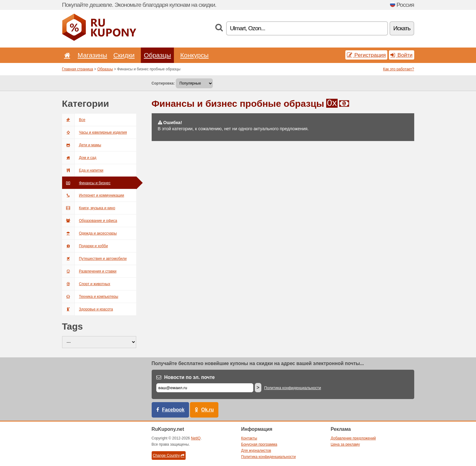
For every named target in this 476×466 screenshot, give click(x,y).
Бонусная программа (259, 444)
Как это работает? (399, 69)
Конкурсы (194, 55)
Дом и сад (79, 158)
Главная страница (78, 69)
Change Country (169, 456)
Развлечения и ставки (89, 271)
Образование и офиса (90, 221)
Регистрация (366, 55)
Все (74, 120)
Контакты (249, 438)
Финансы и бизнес (86, 183)
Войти (402, 55)
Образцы (158, 55)
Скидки (124, 55)
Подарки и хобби (85, 246)
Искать (402, 28)
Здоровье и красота (88, 309)
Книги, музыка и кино (89, 208)
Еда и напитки (83, 170)
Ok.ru (207, 410)
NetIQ (196, 438)
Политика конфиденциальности (293, 388)
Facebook (173, 410)
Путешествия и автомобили (94, 259)
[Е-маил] (205, 388)
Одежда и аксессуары (89, 233)
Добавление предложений (353, 438)
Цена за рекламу (345, 444)
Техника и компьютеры (90, 297)
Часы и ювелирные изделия (95, 132)
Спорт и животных (86, 284)
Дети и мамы (82, 145)
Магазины (92, 55)
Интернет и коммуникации (93, 195)
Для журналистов (256, 451)
